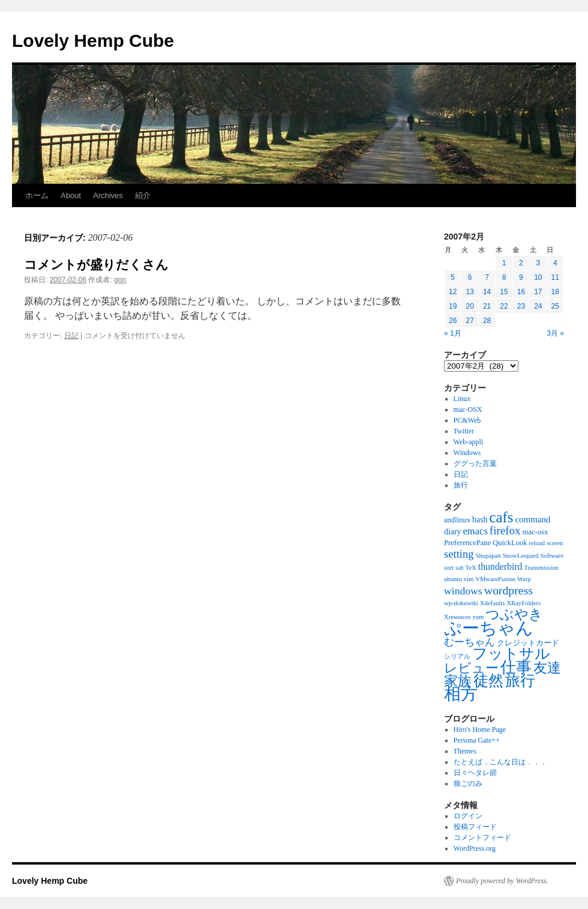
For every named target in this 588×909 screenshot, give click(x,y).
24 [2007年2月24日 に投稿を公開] (538, 306)
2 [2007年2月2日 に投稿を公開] (521, 263)
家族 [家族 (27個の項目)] (458, 681)
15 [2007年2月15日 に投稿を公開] (504, 292)
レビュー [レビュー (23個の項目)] (471, 668)
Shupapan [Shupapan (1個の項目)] (488, 556)
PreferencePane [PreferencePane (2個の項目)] (467, 543)
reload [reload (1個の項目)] (537, 543)
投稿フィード (475, 827)
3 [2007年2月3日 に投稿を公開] (538, 263)
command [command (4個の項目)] (532, 519)
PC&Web (467, 420)
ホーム (37, 195)
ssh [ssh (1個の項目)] (460, 568)
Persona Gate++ (477, 740)
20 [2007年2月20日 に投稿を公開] (469, 306)
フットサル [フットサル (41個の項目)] (511, 654)
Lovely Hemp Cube (93, 41)
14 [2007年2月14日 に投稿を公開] (487, 292)
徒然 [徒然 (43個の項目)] (488, 681)
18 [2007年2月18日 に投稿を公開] (555, 292)
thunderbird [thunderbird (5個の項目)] (500, 566)
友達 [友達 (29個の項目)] (547, 668)
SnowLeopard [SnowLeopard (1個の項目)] (521, 556)
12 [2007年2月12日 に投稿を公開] (453, 292)
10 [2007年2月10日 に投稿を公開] (538, 277)
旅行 (461, 485)
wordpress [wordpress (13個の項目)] (508, 590)
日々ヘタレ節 (475, 773)
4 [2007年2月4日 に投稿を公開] (555, 263)
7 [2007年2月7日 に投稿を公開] (487, 277)
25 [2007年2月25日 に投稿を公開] (555, 306)
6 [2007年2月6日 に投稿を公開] (470, 277)
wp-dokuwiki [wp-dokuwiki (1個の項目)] (461, 603)
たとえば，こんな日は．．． (500, 762)
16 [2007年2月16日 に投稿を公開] (521, 292)
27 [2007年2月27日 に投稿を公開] (469, 321)
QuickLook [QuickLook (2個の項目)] (510, 543)
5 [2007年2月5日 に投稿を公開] (453, 277)
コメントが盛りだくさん (96, 264)
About (71, 195)
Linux (462, 399)
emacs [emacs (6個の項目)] (475, 531)
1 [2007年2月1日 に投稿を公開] (504, 263)
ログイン (468, 816)
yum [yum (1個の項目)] (478, 617)
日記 (71, 336)
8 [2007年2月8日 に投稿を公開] (504, 277)
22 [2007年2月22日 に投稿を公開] (504, 306)
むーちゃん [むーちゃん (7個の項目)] (469, 642)
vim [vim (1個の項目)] (469, 579)
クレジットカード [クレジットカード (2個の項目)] (528, 643)
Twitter (464, 431)
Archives (108, 195)
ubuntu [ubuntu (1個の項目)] (453, 579)
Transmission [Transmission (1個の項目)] (541, 568)
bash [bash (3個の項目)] (480, 520)
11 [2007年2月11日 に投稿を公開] (555, 277)
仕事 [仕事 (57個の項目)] (516, 667)
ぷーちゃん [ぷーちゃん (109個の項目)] (489, 628)
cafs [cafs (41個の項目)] (501, 517)
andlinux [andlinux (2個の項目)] (457, 520)
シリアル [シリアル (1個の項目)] (457, 657)
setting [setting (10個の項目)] (459, 554)
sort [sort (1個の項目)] (449, 568)
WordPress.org (475, 848)
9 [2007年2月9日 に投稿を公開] (521, 277)
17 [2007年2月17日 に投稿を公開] (538, 292)
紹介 (143, 195)
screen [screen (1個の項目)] (555, 543)
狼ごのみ (468, 784)
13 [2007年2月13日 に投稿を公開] (469, 292)
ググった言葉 (475, 464)
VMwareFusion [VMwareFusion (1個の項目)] (495, 579)
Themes (465, 751)
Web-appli (469, 442)
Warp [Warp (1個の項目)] (524, 579)
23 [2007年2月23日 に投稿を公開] (521, 306)
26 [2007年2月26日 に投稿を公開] (453, 321)
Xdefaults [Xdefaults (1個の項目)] (492, 603)
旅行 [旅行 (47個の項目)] (520, 681)
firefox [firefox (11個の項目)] (505, 530)
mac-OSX (468, 409)
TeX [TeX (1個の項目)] (471, 568)
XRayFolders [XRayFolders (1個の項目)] (523, 603)
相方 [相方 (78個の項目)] (461, 694)
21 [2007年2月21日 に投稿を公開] (487, 306)
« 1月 (453, 333)
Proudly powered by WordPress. (502, 881)
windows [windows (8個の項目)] (463, 591)
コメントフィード (482, 838)
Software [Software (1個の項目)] (551, 556)
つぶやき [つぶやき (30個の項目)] (514, 614)
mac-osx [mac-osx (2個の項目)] (535, 532)
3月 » (555, 333)
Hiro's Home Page (480, 729)
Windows (467, 453)
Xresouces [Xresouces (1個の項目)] (457, 617)
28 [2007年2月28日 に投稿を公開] (487, 321)
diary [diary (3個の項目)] (453, 532)
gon (120, 280)
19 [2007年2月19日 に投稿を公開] (453, 306)
